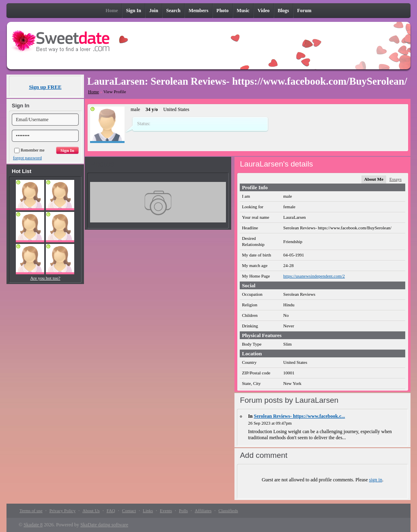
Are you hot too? (45, 278)
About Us (91, 511)
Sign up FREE (45, 87)
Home (94, 92)
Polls (183, 511)
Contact (129, 511)
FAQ (111, 511)
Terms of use (31, 511)
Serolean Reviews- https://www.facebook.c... (300, 416)
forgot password (27, 158)
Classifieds (228, 511)
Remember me (29, 150)
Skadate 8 (33, 525)
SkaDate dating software (104, 525)
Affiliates (203, 511)
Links (148, 511)
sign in (376, 480)
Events (166, 511)
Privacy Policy (62, 511)
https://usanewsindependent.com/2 (314, 276)
